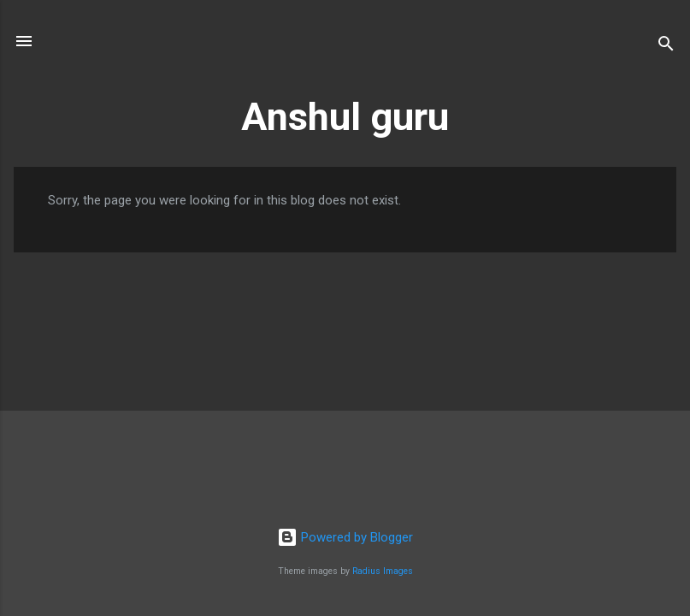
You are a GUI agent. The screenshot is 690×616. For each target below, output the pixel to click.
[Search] (666, 47)
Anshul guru (345, 117)
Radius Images (383, 571)
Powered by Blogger (345, 537)
